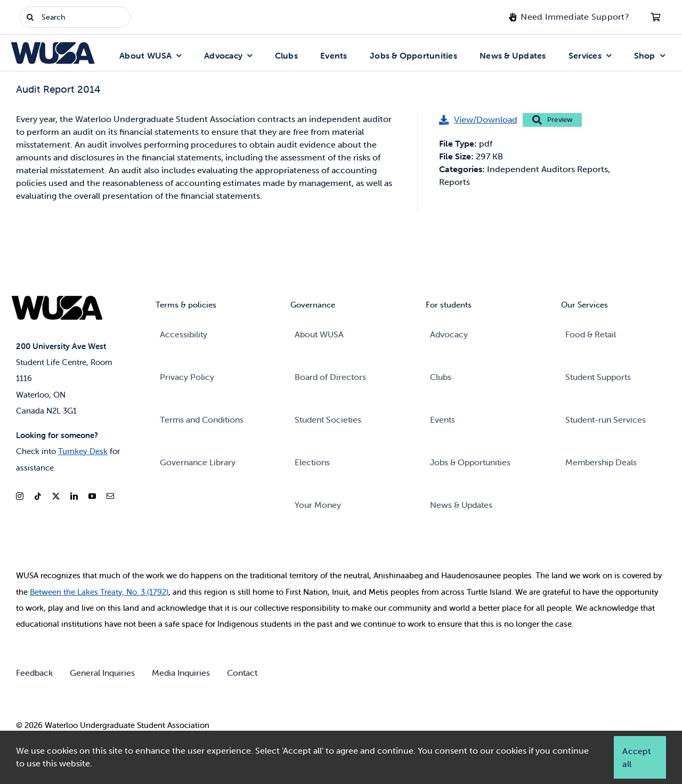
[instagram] (20, 496)
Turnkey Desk (83, 451)
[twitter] (56, 496)
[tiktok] (38, 496)
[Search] (75, 17)
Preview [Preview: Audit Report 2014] (552, 120)
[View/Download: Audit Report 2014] (478, 120)
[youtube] (92, 496)
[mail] (110, 496)
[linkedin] (74, 496)
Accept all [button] (636, 757)
